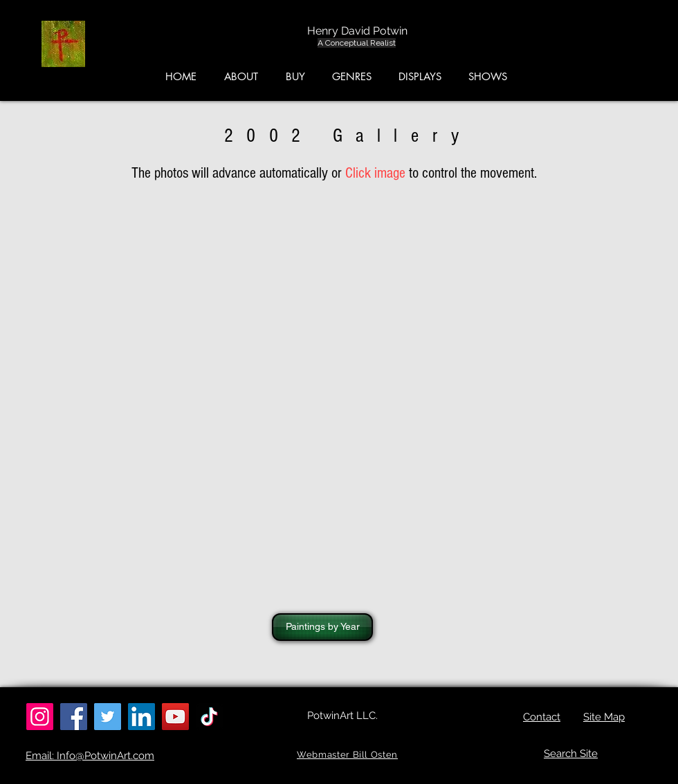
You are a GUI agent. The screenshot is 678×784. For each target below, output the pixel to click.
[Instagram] (40, 717)
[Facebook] (74, 717)
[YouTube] (175, 717)
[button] (613, 48)
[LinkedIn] (141, 717)
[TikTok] (209, 717)
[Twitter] (108, 717)
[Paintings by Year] (322, 627)
